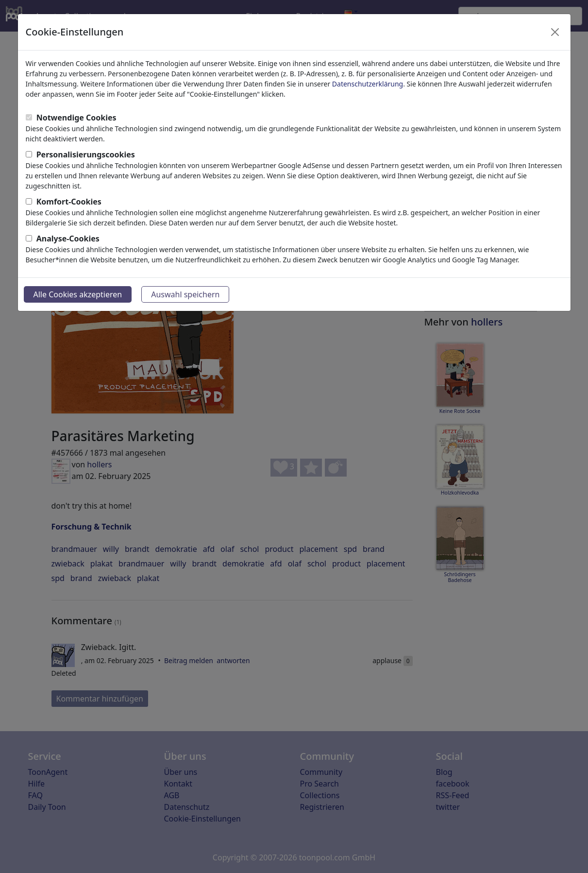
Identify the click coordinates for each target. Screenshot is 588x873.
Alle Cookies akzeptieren (78, 294)
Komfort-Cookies (69, 202)
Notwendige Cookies (76, 118)
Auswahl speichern (185, 294)
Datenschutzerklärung (368, 84)
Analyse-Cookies (68, 239)
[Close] (555, 32)
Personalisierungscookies (86, 154)
